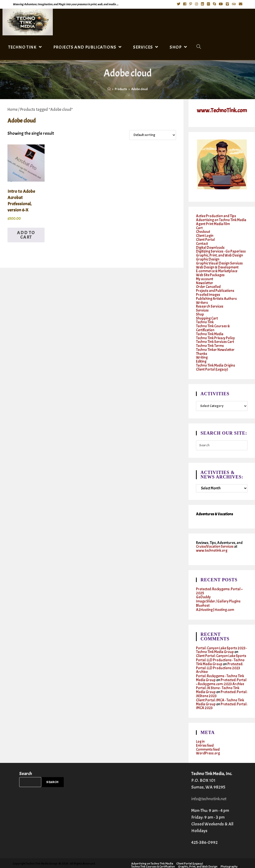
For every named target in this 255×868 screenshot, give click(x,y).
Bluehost (203, 597)
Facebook (199, 859)
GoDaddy (203, 589)
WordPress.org (208, 740)
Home (12, 109)
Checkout (203, 231)
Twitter (186, 859)
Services (202, 306)
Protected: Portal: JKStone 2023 (222, 682)
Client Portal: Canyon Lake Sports (221, 646)
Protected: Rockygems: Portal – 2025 (219, 583)
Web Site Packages (210, 272)
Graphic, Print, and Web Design (220, 253)
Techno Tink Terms (210, 339)
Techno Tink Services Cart (215, 336)
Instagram (215, 859)
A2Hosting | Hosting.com (215, 601)
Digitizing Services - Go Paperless (221, 250)
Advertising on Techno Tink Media (221, 220)
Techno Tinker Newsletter (215, 343)
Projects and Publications (215, 287)
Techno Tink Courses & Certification (213, 323)
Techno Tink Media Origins (216, 358)
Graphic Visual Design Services (220, 261)
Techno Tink (205, 317)
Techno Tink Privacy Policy (215, 332)
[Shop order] (153, 135)
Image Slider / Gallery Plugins (219, 593)
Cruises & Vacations (144, 862)
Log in (200, 729)
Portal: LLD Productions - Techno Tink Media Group (220, 652)
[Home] (109, 89)
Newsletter (205, 280)
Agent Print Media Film (213, 224)
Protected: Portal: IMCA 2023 (222, 694)
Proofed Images (208, 291)
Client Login (205, 235)
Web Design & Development (217, 265)
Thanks (202, 347)
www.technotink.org (212, 543)
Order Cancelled (208, 283)
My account (205, 276)
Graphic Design (208, 257)
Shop (200, 309)
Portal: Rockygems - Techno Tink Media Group (220, 667)
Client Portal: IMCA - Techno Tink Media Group (220, 690)
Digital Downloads (210, 246)
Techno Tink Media (210, 328)
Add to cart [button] (26, 235)
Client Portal (206, 238)
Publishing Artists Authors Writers (217, 296)
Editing (201, 354)
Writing (202, 351)
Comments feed (208, 737)
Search (26, 761)
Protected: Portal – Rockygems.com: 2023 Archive (221, 671)
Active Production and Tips (216, 216)
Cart (199, 227)
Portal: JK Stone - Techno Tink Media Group (218, 679)
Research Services (210, 302)
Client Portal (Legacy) (212, 362)
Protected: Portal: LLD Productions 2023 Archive (220, 658)
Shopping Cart (207, 313)
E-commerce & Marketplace (217, 268)
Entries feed (205, 733)
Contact (202, 242)
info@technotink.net (210, 786)
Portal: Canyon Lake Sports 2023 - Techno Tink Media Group (222, 641)
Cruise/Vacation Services (215, 539)
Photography (229, 853)
